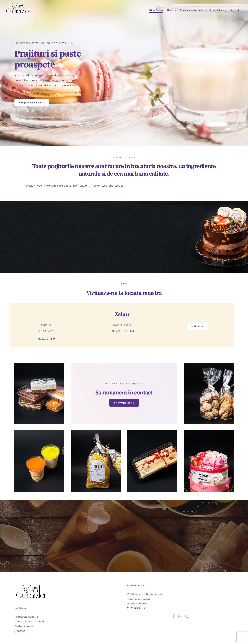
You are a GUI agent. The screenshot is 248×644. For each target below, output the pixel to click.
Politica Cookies (137, 603)
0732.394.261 (47, 331)
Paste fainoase (24, 626)
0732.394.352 (47, 339)
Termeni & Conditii (139, 599)
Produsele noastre (26, 617)
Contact (20, 631)
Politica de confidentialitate (145, 594)
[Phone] (187, 616)
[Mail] (180, 616)
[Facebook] (174, 616)
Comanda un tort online (30, 621)
